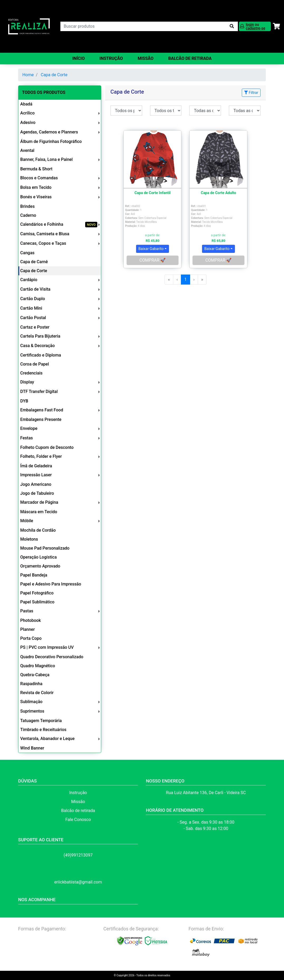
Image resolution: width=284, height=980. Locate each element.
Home (28, 75)
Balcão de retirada (78, 811)
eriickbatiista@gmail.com (78, 882)
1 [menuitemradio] (186, 279)
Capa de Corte (54, 75)
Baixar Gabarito (151, 249)
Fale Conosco (78, 820)
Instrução (111, 58)
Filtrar (251, 93)
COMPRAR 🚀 (153, 260)
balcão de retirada (190, 58)
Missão (146, 58)
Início (78, 58)
